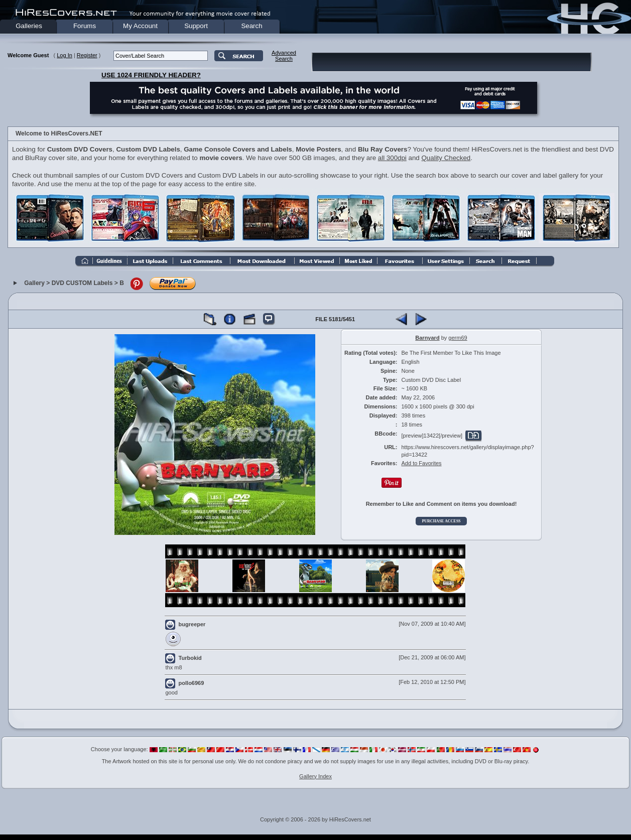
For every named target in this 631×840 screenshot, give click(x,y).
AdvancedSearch (284, 56)
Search (251, 26)
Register (87, 55)
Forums (85, 26)
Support (196, 26)
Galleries (29, 26)
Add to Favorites (422, 463)
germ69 (458, 338)
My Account (140, 26)
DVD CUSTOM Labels (82, 283)
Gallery (34, 283)
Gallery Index (315, 776)
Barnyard (427, 338)
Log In (65, 55)
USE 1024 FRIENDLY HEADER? (151, 75)
